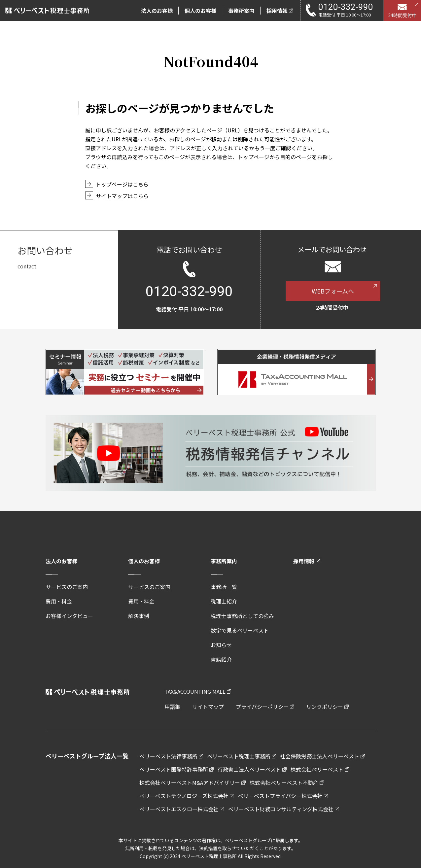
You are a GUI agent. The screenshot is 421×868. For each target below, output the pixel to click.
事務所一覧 (224, 587)
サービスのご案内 (67, 587)
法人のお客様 (61, 561)
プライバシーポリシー (262, 707)
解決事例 (139, 616)
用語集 (172, 707)
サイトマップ (208, 707)
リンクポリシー (325, 707)
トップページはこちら (122, 184)
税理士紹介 (224, 601)
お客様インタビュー (69, 616)
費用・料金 (59, 601)
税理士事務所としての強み (242, 616)
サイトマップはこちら (122, 196)
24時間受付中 (402, 15)
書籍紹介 (221, 659)
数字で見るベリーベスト (240, 630)
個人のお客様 (144, 561)
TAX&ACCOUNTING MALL (195, 691)
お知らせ (221, 645)
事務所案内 (224, 561)
